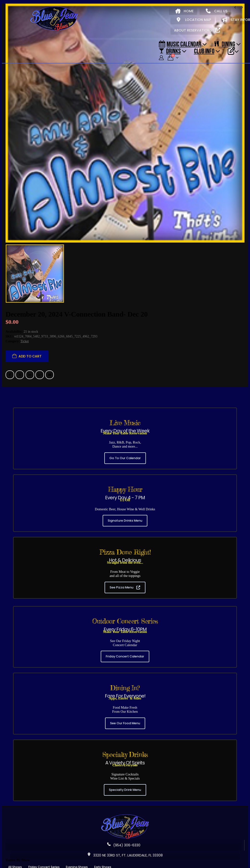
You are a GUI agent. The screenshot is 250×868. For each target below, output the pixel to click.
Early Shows (103, 860)
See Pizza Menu (125, 580)
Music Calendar (180, 44)
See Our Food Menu (125, 716)
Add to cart (30, 350)
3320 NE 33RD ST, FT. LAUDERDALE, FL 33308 (125, 849)
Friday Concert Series (44, 860)
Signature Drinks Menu (125, 514)
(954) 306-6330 (124, 838)
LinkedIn (30, 368)
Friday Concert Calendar (125, 650)
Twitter (20, 368)
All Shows (15, 860)
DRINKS (170, 51)
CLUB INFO (204, 51)
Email (50, 368)
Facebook (10, 368)
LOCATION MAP (194, 20)
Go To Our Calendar (125, 451)
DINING (225, 44)
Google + (40, 368)
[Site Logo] (54, 19)
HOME (184, 11)
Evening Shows (77, 860)
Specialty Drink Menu (125, 783)
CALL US (217, 11)
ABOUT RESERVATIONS (197, 30)
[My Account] (161, 58)
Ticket (25, 334)
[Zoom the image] (125, 809)
